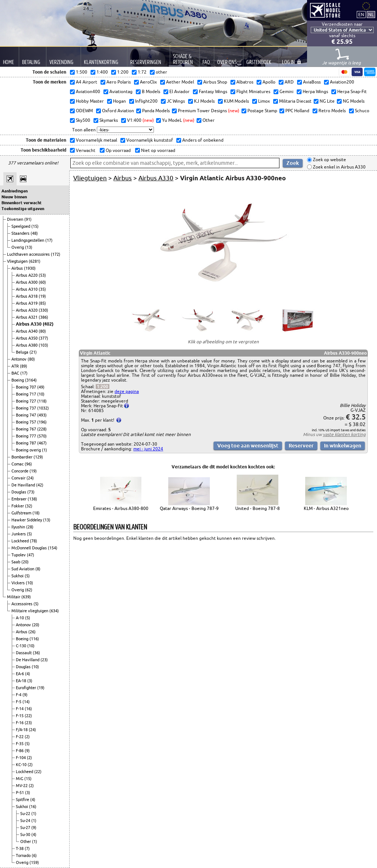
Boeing (18, 380)
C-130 (22, 646)
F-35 (20, 744)
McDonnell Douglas (30, 548)
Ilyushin (19, 527)
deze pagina (127, 391)
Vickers (19, 583)
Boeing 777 (27, 436)
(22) (28, 716)
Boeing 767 (27, 429)
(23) (44, 660)
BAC (16, 373)
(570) (42, 436)
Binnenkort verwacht (22, 203)
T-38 (20, 848)
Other (26, 842)
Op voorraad (118, 150)
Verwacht (85, 150)
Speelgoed (21, 226)
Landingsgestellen (28, 240)
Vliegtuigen (18, 261)
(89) (24, 366)
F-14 (20, 709)
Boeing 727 (27, 401)
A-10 (20, 618)
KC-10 (22, 765)
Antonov (20, 359)
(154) (53, 548)
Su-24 (26, 821)
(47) (31, 555)
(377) (43, 338)
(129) (38, 457)
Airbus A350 (27, 338)
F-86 (20, 751)
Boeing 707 (27, 387)
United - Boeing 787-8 (258, 508)
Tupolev (19, 555)
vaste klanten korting (344, 434)
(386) (43, 317)
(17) (49, 240)
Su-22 (26, 814)
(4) (28, 674)
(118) (42, 401)
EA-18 (22, 681)
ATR (16, 366)
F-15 (20, 716)
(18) (36, 513)
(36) (36, 653)
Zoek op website (329, 160)
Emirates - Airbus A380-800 (121, 508)
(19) (42, 296)
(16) (28, 709)
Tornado (24, 855)
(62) (29, 590)
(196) (42, 422)
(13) (29, 247)
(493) (42, 415)
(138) (32, 499)
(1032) (43, 408)
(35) (42, 289)
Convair (19, 478)
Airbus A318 (27, 296)
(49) (41, 387)
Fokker (18, 506)
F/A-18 (22, 730)
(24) (30, 478)
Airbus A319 (27, 303)
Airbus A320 (27, 310)
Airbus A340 (27, 331)
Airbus (18, 268)
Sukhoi (18, 576)
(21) (33, 352)
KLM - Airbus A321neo (326, 508)
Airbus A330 (29, 324)
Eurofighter (27, 688)
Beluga (23, 352)
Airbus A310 (27, 289)
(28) (30, 527)
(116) (34, 639)
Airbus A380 (27, 345)
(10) (41, 394)
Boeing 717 (27, 394)
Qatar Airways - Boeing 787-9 (189, 508)
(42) (40, 485)
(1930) (30, 268)
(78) (34, 541)
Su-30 (26, 835)
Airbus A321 (27, 317)
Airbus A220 (27, 275)
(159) (34, 862)
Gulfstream (22, 513)
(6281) (35, 261)
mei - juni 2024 (148, 449)
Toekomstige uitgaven (23, 209)
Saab (16, 562)
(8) (38, 569)
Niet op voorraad (158, 150)
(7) (27, 848)
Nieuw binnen (14, 197)
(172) (56, 254)
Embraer (20, 499)
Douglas (19, 492)
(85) (42, 303)
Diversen (16, 219)
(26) (32, 632)
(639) (26, 597)
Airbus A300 (27, 282)
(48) (34, 233)
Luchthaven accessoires (29, 254)
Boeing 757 (27, 422)
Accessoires (22, 604)
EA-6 (20, 674)
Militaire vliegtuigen (30, 611)
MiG (20, 779)
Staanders (21, 233)
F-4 (19, 695)
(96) (28, 464)
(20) (25, 562)
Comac (18, 464)
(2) (27, 737)
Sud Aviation (23, 569)
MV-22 (22, 786)
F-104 (21, 758)
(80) (42, 331)
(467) (42, 443)
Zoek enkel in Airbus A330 (339, 167)
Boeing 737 (27, 408)
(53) (42, 275)
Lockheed (21, 541)
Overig (18, 247)
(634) (54, 611)
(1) (45, 450)
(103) (43, 345)
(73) (31, 492)
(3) (30, 681)
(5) (29, 534)
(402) (48, 324)
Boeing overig (29, 450)
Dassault (24, 653)
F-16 (20, 723)
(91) (28, 219)
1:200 (103, 387)
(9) (25, 695)
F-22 (20, 737)
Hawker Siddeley (27, 520)
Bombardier (22, 457)
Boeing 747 (27, 415)
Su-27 (26, 828)
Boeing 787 (27, 443)
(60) (42, 282)
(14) (26, 702)
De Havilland (24, 485)
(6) (34, 855)
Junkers (19, 534)
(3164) (31, 380)
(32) (29, 506)
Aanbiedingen (15, 191)
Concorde (20, 471)
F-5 (19, 702)
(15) (35, 226)
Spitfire (23, 800)
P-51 (20, 793)
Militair (14, 597)
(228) (42, 429)
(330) (43, 310)
